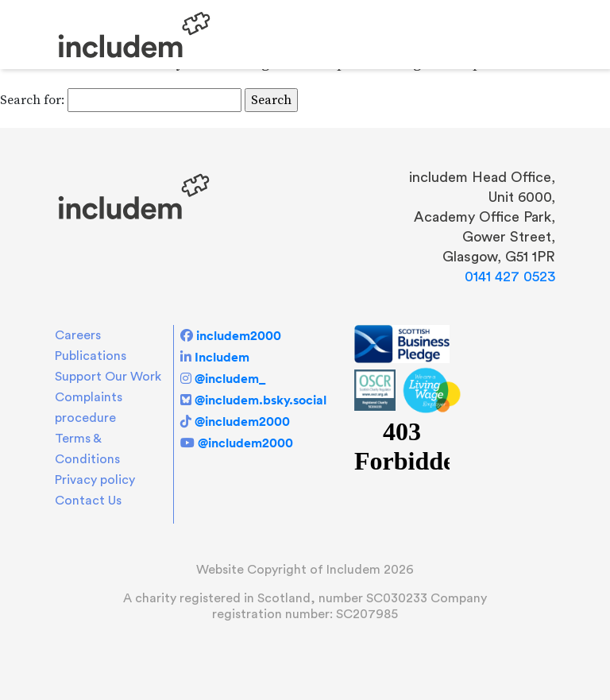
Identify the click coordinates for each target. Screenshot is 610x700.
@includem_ (230, 378)
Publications (91, 356)
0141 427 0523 (510, 277)
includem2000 (239, 335)
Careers (78, 335)
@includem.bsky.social (261, 400)
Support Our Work (108, 377)
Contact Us (88, 501)
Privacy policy (95, 480)
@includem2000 (242, 421)
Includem (222, 357)
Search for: (32, 100)
